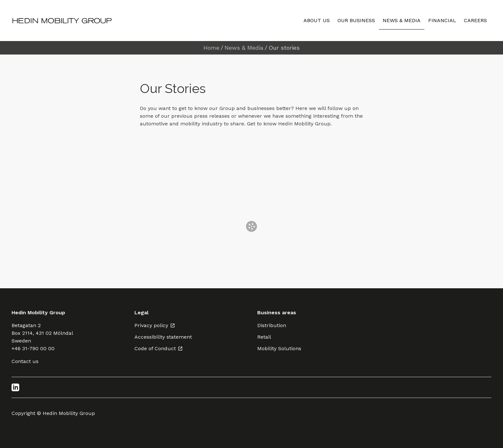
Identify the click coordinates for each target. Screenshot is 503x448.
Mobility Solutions (279, 348)
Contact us (25, 361)
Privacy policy (155, 325)
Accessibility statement (163, 337)
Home (211, 48)
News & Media (244, 48)
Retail (264, 337)
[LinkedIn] (15, 387)
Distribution (272, 325)
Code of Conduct (159, 348)
